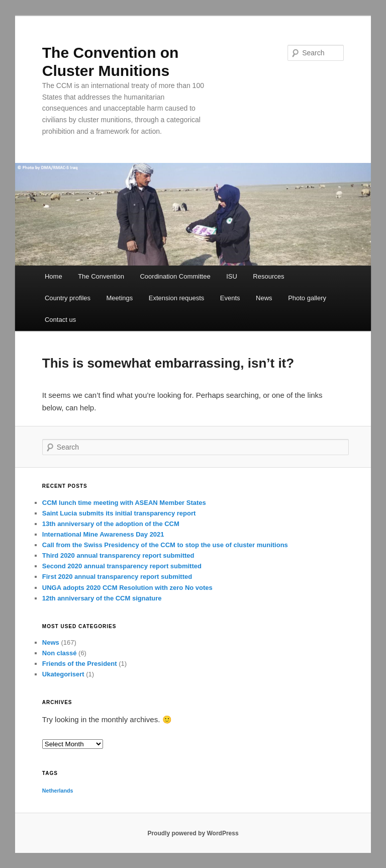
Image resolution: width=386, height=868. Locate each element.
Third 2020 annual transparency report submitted (118, 555)
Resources (268, 276)
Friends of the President (80, 664)
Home (54, 276)
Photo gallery (307, 298)
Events (230, 298)
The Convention (101, 276)
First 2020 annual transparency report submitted (117, 577)
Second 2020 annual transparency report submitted (122, 566)
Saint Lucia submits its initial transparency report (119, 513)
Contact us (60, 320)
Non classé (60, 653)
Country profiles (68, 298)
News (264, 298)
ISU (232, 276)
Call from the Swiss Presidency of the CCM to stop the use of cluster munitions (165, 545)
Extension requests (177, 298)
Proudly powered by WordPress (193, 833)
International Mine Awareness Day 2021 (103, 534)
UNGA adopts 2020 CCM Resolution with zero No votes (127, 588)
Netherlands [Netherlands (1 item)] (58, 791)
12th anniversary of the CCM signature (102, 598)
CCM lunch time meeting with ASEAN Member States (124, 503)
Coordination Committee (175, 276)
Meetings (120, 298)
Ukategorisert (63, 674)
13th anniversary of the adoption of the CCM (111, 524)
